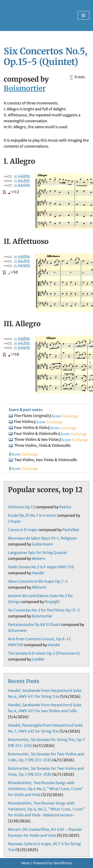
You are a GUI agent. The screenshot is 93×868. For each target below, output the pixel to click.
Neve (25, 863)
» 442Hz (22, 180)
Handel (38, 573)
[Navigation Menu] (83, 15)
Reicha (65, 507)
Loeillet (38, 659)
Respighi (52, 602)
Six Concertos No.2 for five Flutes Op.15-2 (44, 610)
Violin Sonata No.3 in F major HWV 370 (41, 567)
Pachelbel (71, 530)
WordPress (63, 863)
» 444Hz (22, 185)
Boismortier (25, 88)
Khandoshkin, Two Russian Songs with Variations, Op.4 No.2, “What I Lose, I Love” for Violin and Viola (46, 789)
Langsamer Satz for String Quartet (37, 553)
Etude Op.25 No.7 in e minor (32, 515)
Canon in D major (23, 530)
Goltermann (42, 544)
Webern (38, 559)
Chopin (14, 521)
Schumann (17, 630)
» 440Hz (22, 176)
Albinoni (39, 587)
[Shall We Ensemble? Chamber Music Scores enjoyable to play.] (37, 16)
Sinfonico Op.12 (21, 507)
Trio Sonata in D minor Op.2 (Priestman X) (44, 653)
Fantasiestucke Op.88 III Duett (34, 625)
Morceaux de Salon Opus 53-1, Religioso (42, 538)
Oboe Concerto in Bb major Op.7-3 (38, 581)
